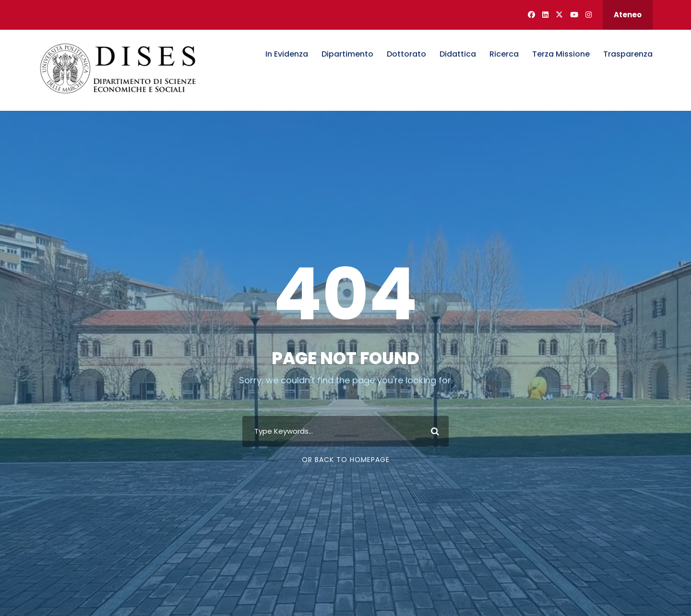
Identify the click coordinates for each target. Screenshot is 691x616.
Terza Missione (561, 54)
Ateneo (628, 15)
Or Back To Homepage (346, 460)
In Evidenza (287, 54)
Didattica (458, 54)
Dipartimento (347, 54)
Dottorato (406, 54)
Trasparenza (628, 54)
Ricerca (504, 54)
